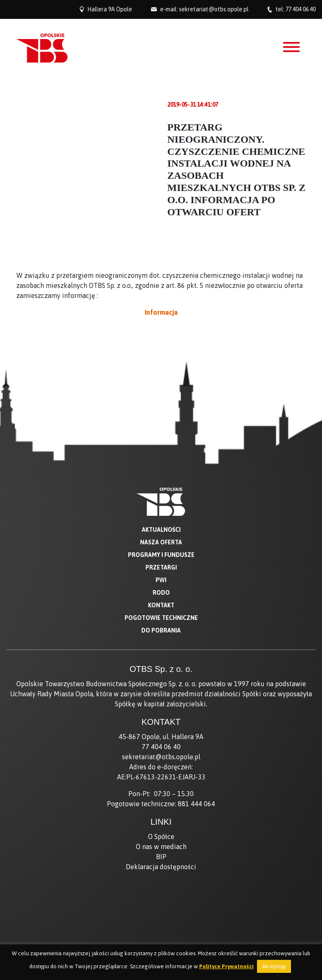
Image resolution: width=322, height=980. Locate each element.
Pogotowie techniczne (161, 618)
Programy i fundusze (161, 555)
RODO (161, 593)
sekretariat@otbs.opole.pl (214, 9)
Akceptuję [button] (274, 966)
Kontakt (161, 605)
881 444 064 (196, 804)
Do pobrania (161, 630)
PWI (161, 580)
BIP (161, 857)
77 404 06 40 (301, 9)
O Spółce (161, 836)
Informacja (161, 312)
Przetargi (161, 567)
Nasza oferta (161, 542)
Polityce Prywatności (226, 966)
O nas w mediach (161, 847)
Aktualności (161, 530)
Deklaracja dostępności (161, 867)
